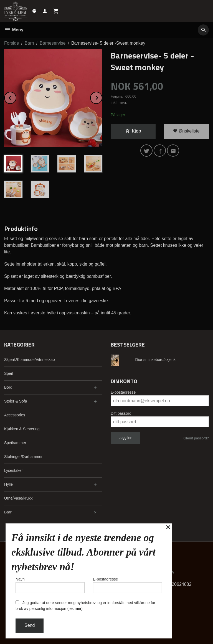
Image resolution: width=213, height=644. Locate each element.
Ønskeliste (186, 131)
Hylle (8, 484)
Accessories (15, 415)
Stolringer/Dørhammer (23, 457)
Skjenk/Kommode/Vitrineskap (30, 360)
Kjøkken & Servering (22, 429)
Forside (12, 43)
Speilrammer (15, 443)
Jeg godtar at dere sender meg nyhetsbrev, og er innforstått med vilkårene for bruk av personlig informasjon (85, 606)
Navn (50, 585)
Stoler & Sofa (16, 401)
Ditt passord (121, 413)
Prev (16, 97)
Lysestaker (13, 470)
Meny (14, 30)
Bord (8, 387)
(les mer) (75, 609)
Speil (8, 373)
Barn (8, 512)
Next (102, 97)
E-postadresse (123, 392)
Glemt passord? (196, 438)
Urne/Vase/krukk (18, 498)
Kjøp (133, 131)
